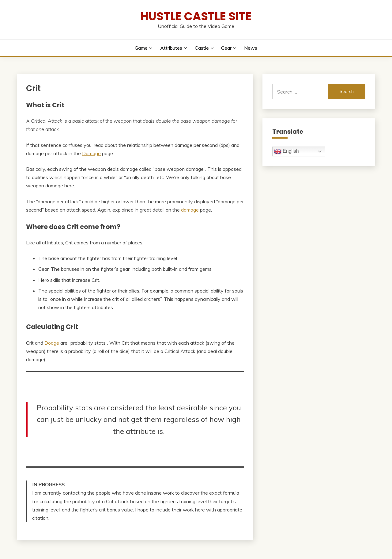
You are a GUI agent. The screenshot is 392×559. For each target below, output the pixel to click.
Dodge (52, 343)
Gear (226, 48)
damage (190, 210)
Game (141, 48)
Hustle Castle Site (196, 16)
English (286, 151)
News (251, 48)
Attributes (171, 48)
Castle (202, 48)
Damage (91, 153)
